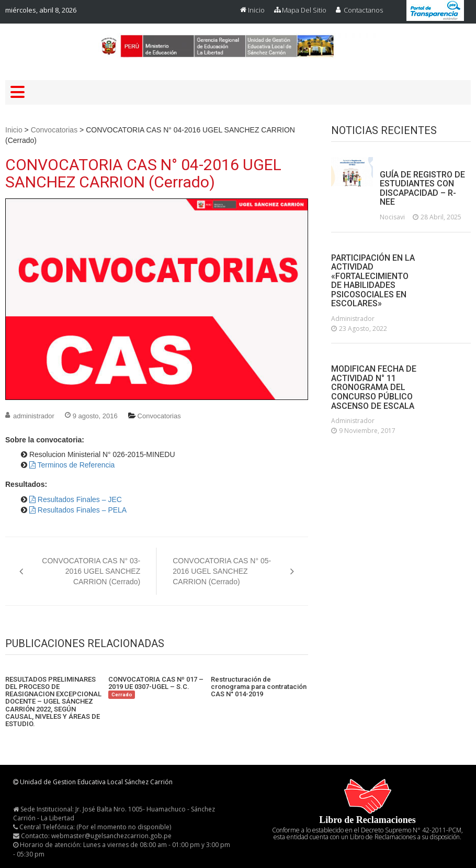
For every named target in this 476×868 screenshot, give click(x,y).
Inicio (256, 10)
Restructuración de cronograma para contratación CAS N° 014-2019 (259, 687)
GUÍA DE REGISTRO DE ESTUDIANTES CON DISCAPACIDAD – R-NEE (422, 188)
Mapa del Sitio (304, 10)
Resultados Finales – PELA (78, 510)
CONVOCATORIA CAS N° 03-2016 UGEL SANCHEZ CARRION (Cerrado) (91, 571)
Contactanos (363, 10)
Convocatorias (54, 130)
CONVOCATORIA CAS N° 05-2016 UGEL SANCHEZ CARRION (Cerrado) (222, 571)
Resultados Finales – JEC (76, 499)
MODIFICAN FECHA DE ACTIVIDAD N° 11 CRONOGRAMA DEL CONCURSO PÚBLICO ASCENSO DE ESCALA (374, 387)
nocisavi (392, 217)
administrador (34, 416)
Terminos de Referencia (72, 465)
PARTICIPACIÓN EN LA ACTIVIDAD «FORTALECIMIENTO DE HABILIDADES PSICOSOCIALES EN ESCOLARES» (373, 281)
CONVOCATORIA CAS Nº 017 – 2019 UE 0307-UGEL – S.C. (156, 687)
